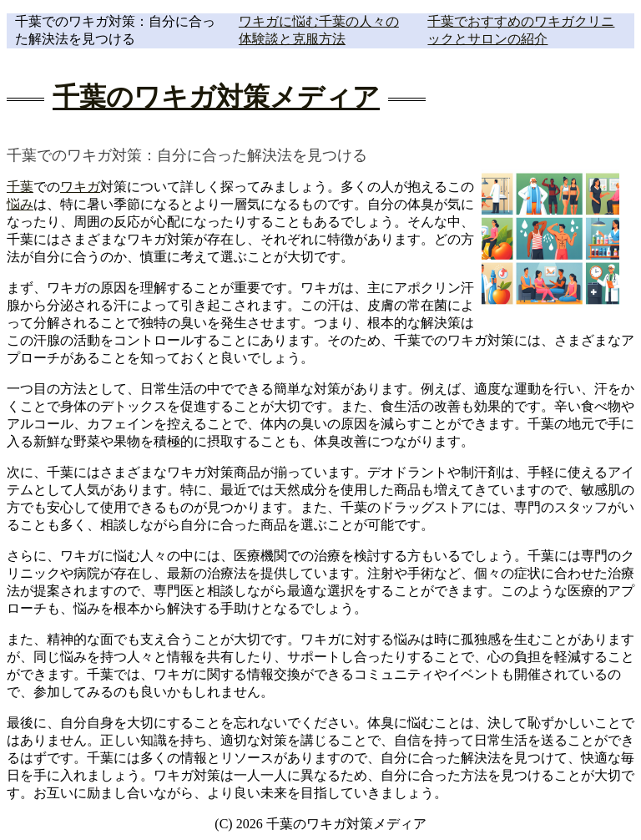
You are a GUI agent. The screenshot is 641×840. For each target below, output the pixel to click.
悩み (20, 204)
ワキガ (80, 187)
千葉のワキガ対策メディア (216, 97)
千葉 (20, 187)
